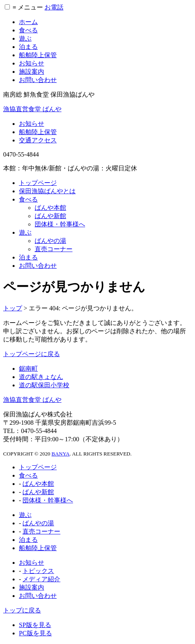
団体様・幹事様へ (60, 224)
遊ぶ (25, 38)
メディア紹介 (41, 579)
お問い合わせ (38, 80)
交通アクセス (38, 140)
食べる (28, 30)
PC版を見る (35, 633)
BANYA (61, 454)
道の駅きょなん (41, 377)
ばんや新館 (50, 216)
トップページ (38, 183)
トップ (13, 308)
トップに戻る (22, 610)
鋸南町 (28, 369)
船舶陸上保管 (38, 55)
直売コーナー (54, 249)
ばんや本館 (50, 208)
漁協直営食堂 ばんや (32, 109)
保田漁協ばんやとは (47, 191)
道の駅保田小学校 (44, 385)
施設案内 (32, 72)
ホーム (28, 22)
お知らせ (32, 63)
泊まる (28, 47)
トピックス (38, 571)
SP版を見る (35, 625)
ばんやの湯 (50, 241)
